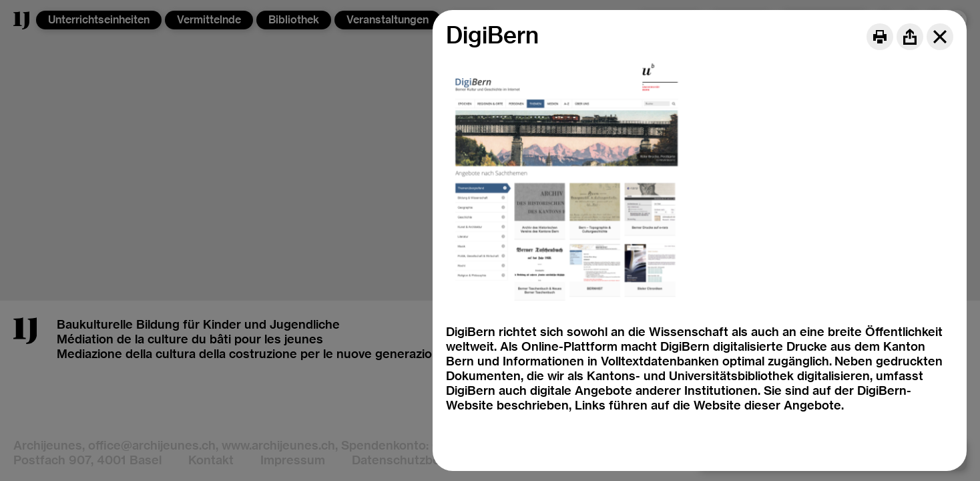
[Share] (910, 37)
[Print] (880, 37)
